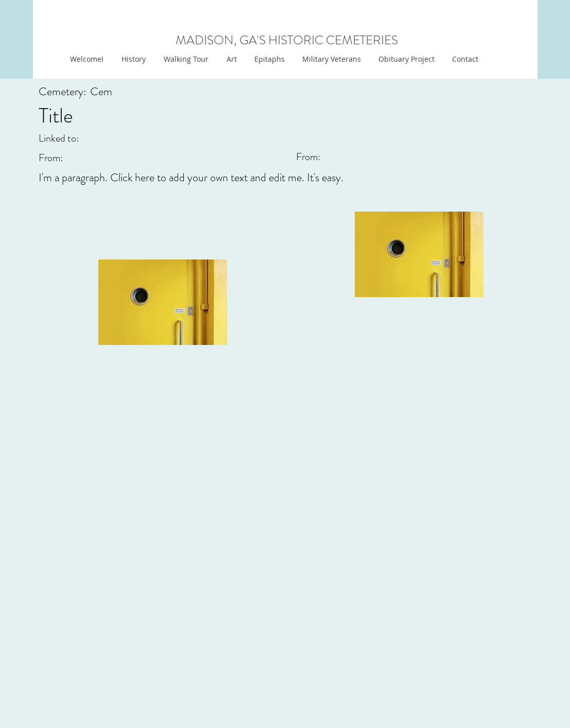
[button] (230, 59)
